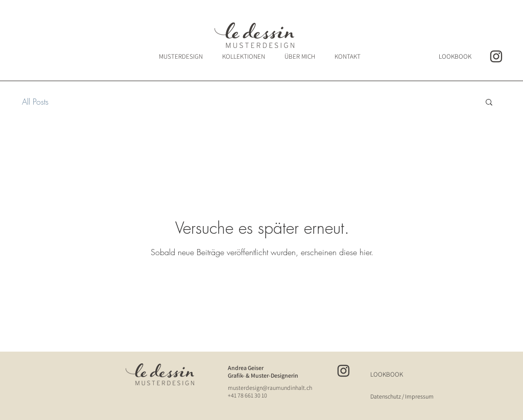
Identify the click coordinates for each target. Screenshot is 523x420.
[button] (489, 103)
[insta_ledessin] (496, 56)
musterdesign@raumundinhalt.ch (270, 388)
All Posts (35, 102)
